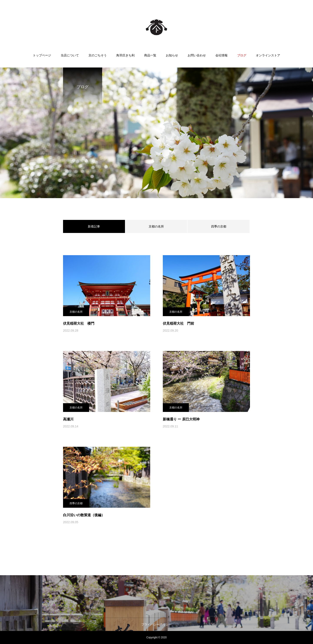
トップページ (42, 55)
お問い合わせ (197, 55)
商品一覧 (150, 55)
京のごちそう (98, 55)
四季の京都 (219, 226)
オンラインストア (268, 55)
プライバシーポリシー (156, 624)
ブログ (242, 55)
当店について (70, 55)
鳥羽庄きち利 (125, 55)
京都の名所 (156, 226)
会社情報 (221, 55)
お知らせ (172, 55)
